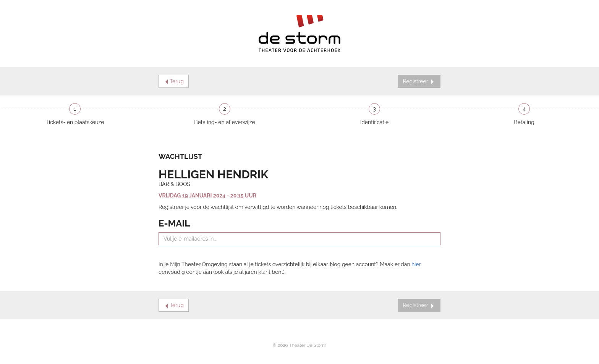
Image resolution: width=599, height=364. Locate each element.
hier (416, 264)
